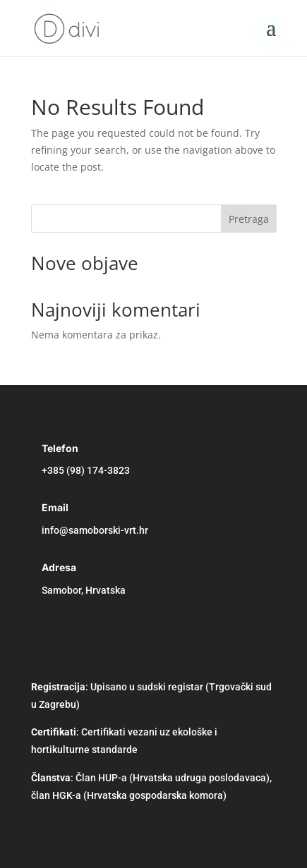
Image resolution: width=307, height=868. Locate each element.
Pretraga (249, 219)
